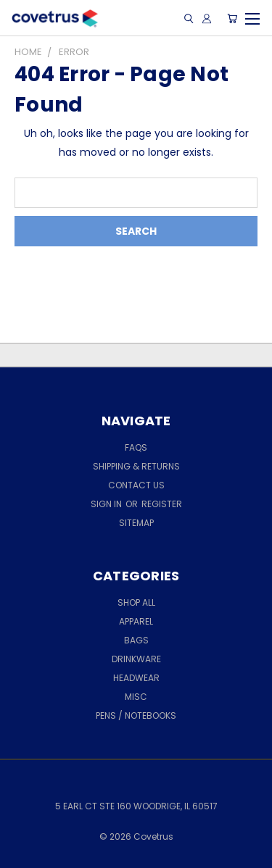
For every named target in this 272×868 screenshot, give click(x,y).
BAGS (136, 640)
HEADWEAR (136, 678)
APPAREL (136, 621)
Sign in (107, 504)
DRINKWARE (136, 659)
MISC (136, 697)
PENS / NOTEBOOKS (136, 715)
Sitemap (136, 523)
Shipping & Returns (136, 466)
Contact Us (136, 485)
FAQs (136, 447)
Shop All (136, 602)
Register (162, 504)
